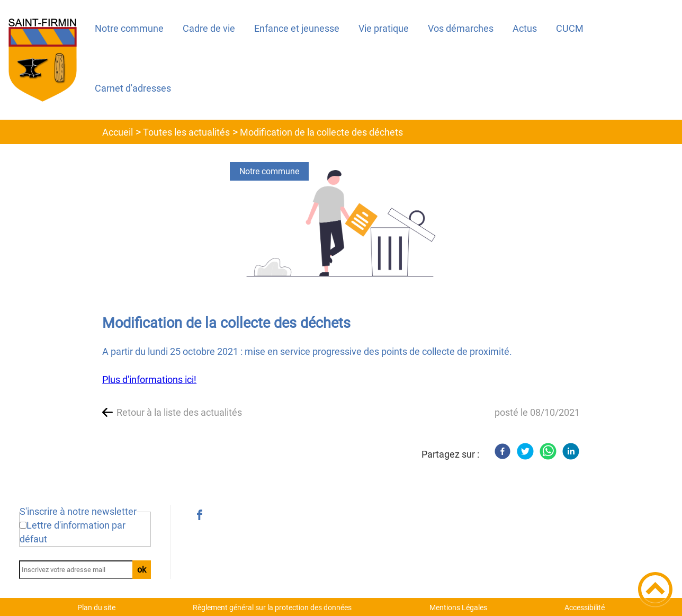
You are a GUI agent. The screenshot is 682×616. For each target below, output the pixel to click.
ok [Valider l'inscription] (142, 570)
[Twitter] (525, 451)
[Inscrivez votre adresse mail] (80, 570)
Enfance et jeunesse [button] (297, 28)
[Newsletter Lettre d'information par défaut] (23, 525)
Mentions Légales (458, 608)
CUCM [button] (570, 28)
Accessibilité (585, 608)
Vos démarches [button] (461, 28)
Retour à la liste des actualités (179, 412)
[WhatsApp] (548, 451)
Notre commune (269, 171)
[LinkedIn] (571, 451)
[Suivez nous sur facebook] (200, 515)
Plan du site (96, 608)
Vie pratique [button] (384, 28)
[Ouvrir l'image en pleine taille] (341, 224)
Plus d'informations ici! (149, 380)
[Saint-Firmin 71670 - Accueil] (43, 60)
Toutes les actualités (186, 132)
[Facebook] (502, 451)
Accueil (118, 132)
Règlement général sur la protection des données (272, 608)
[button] (655, 589)
